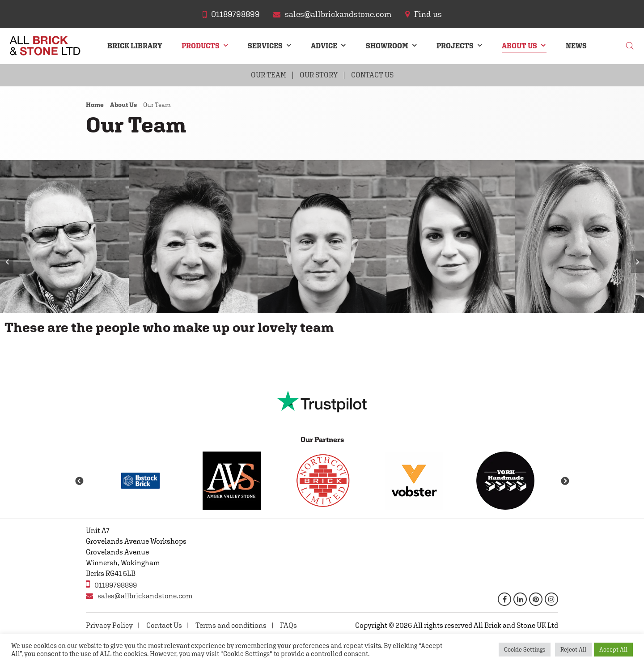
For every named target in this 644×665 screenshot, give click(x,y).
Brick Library (135, 46)
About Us (519, 46)
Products (201, 46)
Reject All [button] (573, 650)
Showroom (387, 46)
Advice (324, 46)
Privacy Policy (109, 625)
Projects (455, 46)
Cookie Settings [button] (525, 650)
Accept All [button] (613, 650)
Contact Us (372, 75)
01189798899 (111, 584)
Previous (7, 262)
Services (265, 46)
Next (637, 262)
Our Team (269, 75)
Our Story (319, 75)
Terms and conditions (231, 625)
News (576, 46)
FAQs (288, 625)
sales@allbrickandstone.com (139, 596)
